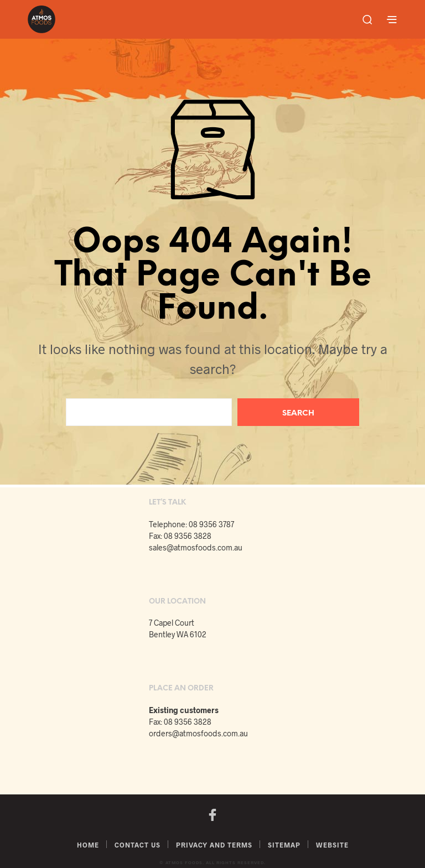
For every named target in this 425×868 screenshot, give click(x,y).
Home (88, 845)
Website (332, 845)
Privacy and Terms (214, 845)
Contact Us (138, 845)
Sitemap (284, 845)
